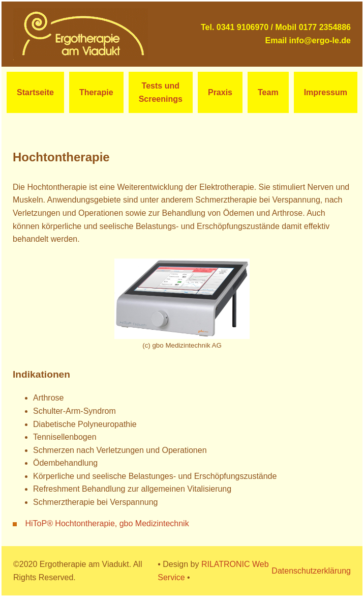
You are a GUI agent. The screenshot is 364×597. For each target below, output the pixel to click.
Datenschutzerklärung (311, 571)
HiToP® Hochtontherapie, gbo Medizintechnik (107, 523)
